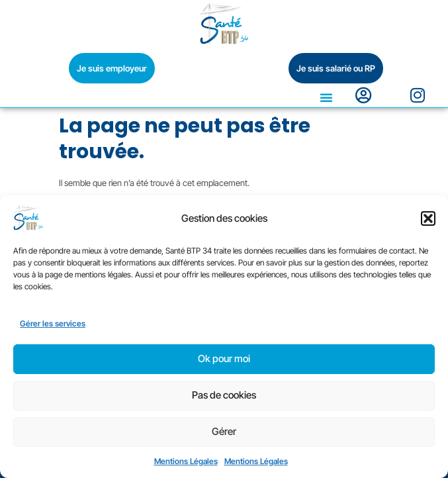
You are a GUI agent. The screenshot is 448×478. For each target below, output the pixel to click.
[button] (428, 218)
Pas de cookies (224, 395)
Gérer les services (53, 323)
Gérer (224, 431)
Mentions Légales (186, 461)
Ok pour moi (224, 358)
